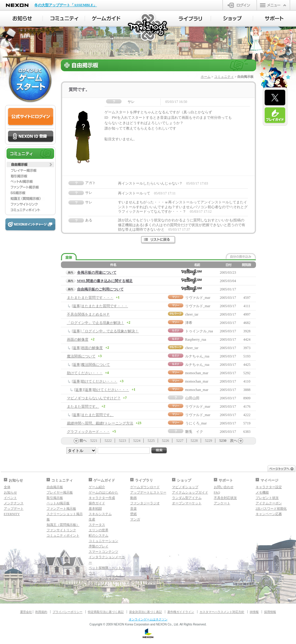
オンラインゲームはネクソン (148, 619)
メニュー (273, 5)
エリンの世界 (99, 530)
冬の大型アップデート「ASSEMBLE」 (66, 5)
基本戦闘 (95, 508)
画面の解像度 (78, 339)
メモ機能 (262, 492)
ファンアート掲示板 (61, 508)
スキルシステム (100, 514)
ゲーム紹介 (97, 487)
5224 (137, 441)
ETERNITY (12, 514)
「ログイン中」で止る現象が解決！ (96, 323)
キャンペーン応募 (269, 514)
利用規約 (41, 612)
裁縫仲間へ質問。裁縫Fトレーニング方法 (100, 423)
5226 (165, 441)
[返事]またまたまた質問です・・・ (100, 306)
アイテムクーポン (269, 503)
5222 (108, 441)
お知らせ (10, 492)
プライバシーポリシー (68, 612)
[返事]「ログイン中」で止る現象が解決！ (105, 331)
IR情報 (254, 612)
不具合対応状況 (225, 498)
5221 (94, 441)
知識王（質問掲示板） (63, 525)
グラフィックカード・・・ (88, 432)
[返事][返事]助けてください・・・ (102, 390)
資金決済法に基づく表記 (145, 612)
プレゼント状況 (267, 498)
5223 (122, 441)
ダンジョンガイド (102, 578)
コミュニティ (224, 77)
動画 (134, 498)
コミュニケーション (103, 541)
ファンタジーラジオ (145, 503)
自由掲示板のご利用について (100, 289)
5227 (180, 441)
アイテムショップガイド (190, 492)
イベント (10, 498)
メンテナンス (14, 503)
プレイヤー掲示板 (60, 492)
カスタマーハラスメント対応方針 (222, 612)
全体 (7, 487)
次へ (234, 441)
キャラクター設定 (269, 487)
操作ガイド (97, 503)
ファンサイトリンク (61, 530)
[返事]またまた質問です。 (93, 415)
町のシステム (99, 535)
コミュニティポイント (63, 535)
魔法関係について (81, 356)
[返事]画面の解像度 (88, 348)
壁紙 (134, 514)
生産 (92, 519)
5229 (208, 441)
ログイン (240, 5)
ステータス (97, 525)
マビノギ (148, 27)
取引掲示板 (55, 498)
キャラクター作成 (102, 498)
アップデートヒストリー (148, 492)
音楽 (134, 508)
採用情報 (270, 612)
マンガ (135, 519)
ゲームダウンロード (145, 487)
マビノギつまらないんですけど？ (94, 398)
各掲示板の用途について (97, 272)
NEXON (17, 5)
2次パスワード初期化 (271, 508)
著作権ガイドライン (181, 612)
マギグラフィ (99, 584)
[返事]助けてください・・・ (95, 381)
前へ (83, 441)
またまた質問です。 (83, 407)
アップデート (14, 508)
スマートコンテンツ (103, 552)
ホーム (206, 77)
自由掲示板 (55, 487)
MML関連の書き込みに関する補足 (105, 281)
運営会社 (26, 612)
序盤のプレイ (99, 546)
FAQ (217, 492)
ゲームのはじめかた (103, 492)
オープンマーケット (187, 503)
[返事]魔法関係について (91, 365)
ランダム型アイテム (187, 498)
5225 (151, 441)
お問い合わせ (224, 487)
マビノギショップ (185, 487)
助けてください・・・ (85, 373)
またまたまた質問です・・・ (90, 298)
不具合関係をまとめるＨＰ (88, 314)
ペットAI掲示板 (58, 503)
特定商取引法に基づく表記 (106, 612)
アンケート (222, 503)
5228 (194, 441)
